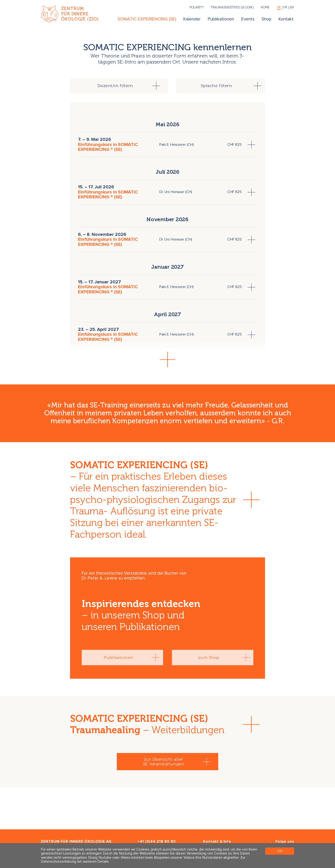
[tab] (119, 86)
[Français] (285, 8)
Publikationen (221, 19)
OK (280, 851)
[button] (167, 360)
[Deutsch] (279, 8)
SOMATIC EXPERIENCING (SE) (147, 19)
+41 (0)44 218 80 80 (157, 842)
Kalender (192, 19)
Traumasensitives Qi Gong (232, 7)
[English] (291, 8)
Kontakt (286, 19)
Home (265, 7)
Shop (266, 19)
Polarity (197, 7)
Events (248, 19)
